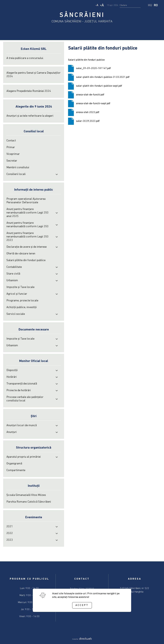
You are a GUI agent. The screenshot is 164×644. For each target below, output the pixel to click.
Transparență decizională (22, 384)
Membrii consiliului (18, 168)
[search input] (130, 5)
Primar (11, 147)
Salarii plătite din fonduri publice (26, 260)
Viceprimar (13, 154)
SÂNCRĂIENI (82, 15)
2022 (10, 533)
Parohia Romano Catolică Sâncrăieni (29, 502)
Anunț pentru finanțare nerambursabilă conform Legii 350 (27, 225)
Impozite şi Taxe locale (20, 287)
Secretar (12, 161)
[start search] (145, 5)
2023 (10, 540)
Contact (11, 141)
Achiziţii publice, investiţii (22, 307)
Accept (82, 605)
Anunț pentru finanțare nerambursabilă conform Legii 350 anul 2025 (27, 213)
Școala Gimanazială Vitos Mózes (26, 495)
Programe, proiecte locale (22, 301)
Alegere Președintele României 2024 (29, 91)
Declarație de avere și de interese (27, 247)
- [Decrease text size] (97, 5)
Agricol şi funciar (17, 294)
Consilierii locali (16, 174)
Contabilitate (14, 267)
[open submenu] (57, 174)
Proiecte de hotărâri (19, 390)
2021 (10, 527)
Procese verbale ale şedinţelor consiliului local (25, 399)
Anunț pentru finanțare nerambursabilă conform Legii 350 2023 (27, 237)
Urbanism (12, 281)
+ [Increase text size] (102, 5)
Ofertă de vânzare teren (21, 254)
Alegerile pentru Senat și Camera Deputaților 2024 (33, 75)
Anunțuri (12, 432)
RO (156, 5)
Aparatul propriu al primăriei (24, 457)
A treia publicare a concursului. (25, 58)
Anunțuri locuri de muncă (22, 425)
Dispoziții (12, 370)
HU (150, 5)
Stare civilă (13, 274)
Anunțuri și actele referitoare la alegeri (30, 116)
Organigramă (14, 464)
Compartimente (16, 470)
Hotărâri (12, 377)
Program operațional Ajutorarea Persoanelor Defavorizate (26, 201)
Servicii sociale (16, 314)
